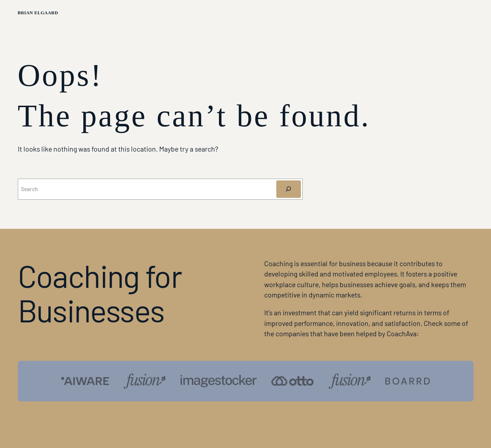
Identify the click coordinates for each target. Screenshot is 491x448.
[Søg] (289, 189)
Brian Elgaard (38, 13)
